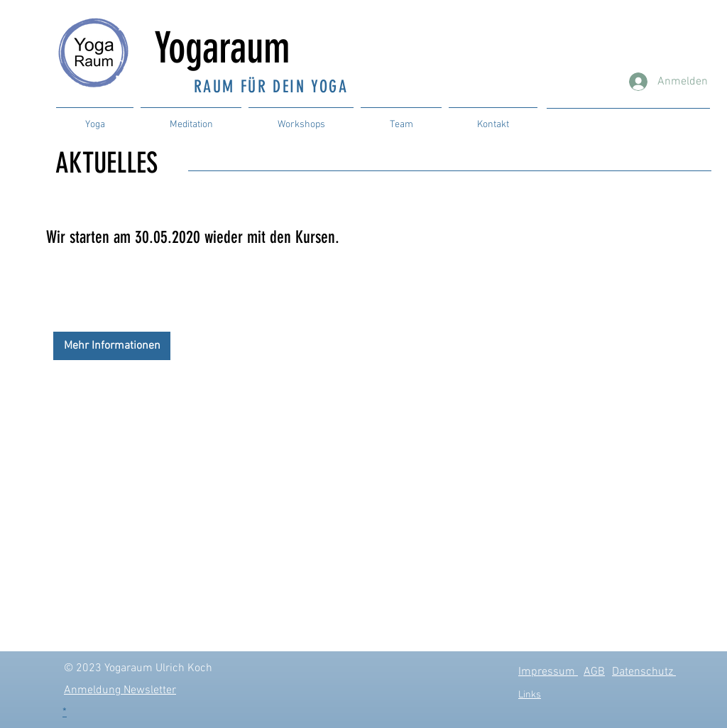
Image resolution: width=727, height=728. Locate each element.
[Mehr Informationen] (112, 346)
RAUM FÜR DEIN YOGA (271, 87)
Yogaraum (232, 48)
